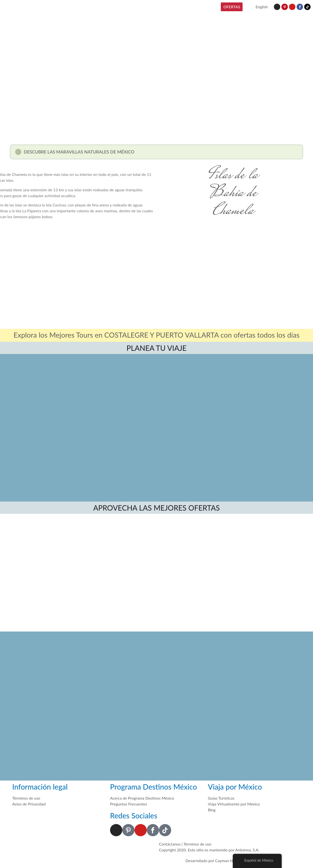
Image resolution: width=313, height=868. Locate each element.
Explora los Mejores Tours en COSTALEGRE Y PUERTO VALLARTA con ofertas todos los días (156, 335)
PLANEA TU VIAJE (156, 348)
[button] (156, 154)
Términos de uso (197, 844)
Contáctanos (170, 844)
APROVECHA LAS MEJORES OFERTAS (156, 508)
